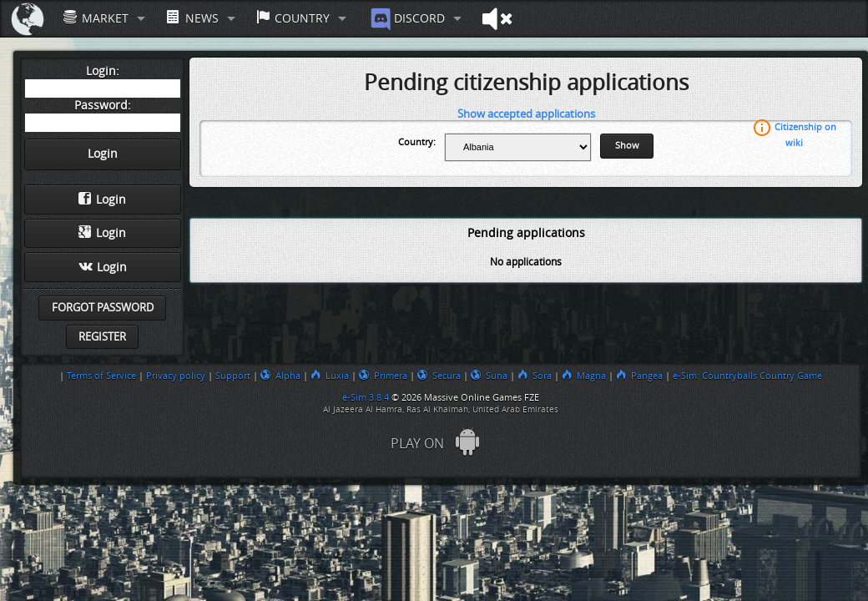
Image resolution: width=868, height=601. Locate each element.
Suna (489, 376)
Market (96, 18)
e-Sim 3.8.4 (366, 397)
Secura (439, 376)
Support (233, 376)
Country (293, 18)
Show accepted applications (526, 114)
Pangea (639, 376)
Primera (383, 376)
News (192, 18)
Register (102, 337)
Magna (584, 376)
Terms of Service (101, 376)
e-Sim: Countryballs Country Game (747, 376)
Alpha (280, 376)
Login (102, 199)
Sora (535, 376)
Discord (406, 19)
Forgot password (103, 308)
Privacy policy (176, 376)
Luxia (330, 376)
